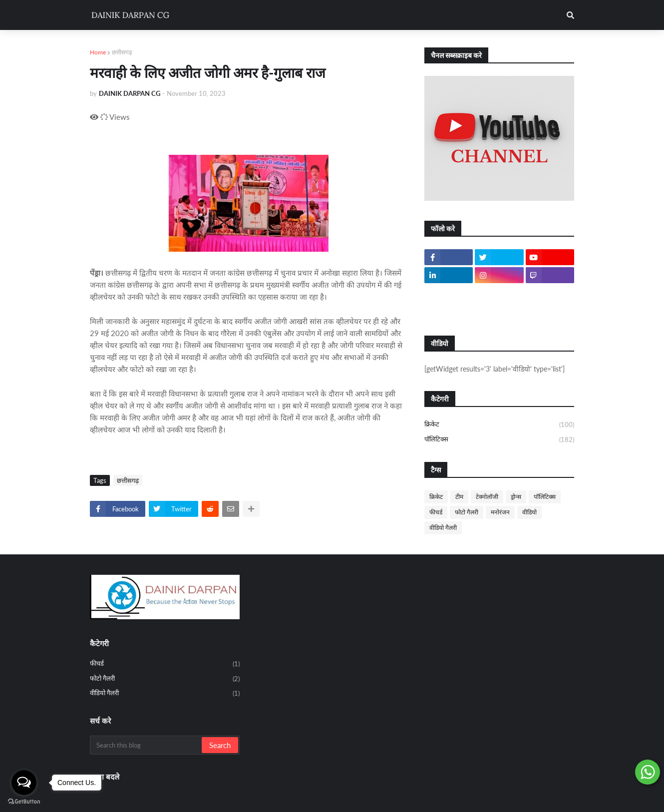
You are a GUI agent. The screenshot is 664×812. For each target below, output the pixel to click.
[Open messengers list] (24, 783)
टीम (459, 497)
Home (98, 52)
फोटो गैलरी (467, 512)
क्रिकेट (499, 425)
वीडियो (529, 512)
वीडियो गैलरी (443, 528)
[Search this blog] (147, 745)
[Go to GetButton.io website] (24, 802)
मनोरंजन (500, 512)
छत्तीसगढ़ (122, 52)
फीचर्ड (436, 512)
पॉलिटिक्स (499, 440)
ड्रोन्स (516, 497)
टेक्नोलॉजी (487, 497)
